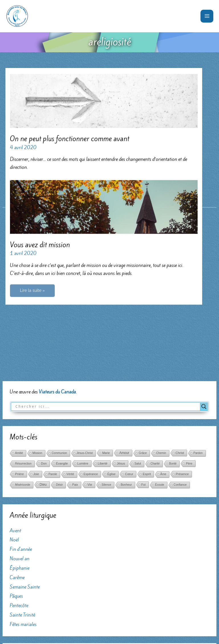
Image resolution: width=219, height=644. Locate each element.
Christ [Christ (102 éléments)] (180, 362)
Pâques (16, 505)
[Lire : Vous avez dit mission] (104, 203)
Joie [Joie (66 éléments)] (36, 383)
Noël (14, 449)
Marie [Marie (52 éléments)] (106, 362)
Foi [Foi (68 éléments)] (144, 394)
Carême (17, 486)
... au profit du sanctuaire (33, 579)
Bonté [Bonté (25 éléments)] (173, 373)
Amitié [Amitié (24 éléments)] (19, 362)
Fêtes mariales (23, 533)
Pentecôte (19, 515)
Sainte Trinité (22, 524)
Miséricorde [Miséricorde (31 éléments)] (23, 394)
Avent (15, 439)
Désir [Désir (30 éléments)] (60, 394)
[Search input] (107, 315)
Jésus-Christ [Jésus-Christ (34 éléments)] (85, 362)
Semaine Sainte (25, 496)
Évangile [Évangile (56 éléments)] (62, 373)
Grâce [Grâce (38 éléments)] (143, 362)
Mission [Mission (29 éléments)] (37, 362)
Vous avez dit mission (40, 242)
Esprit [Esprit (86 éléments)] (147, 383)
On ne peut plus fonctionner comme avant (70, 139)
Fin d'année (21, 458)
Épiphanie (20, 477)
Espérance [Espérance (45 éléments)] (91, 383)
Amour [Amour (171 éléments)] (124, 362)
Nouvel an (20, 468)
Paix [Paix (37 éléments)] (75, 394)
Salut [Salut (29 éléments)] (138, 373)
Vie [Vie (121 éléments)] (90, 394)
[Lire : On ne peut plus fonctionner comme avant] (104, 101)
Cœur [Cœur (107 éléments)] (129, 383)
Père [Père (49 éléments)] (189, 373)
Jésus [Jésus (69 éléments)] (121, 373)
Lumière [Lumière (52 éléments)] (83, 373)
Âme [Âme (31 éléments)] (163, 383)
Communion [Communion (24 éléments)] (59, 362)
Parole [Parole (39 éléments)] (53, 383)
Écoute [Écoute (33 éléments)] (160, 394)
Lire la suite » (32, 289)
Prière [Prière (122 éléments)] (20, 383)
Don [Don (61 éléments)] (44, 373)
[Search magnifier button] (204, 315)
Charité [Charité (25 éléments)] (155, 373)
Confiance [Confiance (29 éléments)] (180, 394)
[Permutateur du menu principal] (207, 16)
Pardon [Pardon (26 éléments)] (198, 362)
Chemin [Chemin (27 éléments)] (161, 362)
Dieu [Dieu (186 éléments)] (43, 394)
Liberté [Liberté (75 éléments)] (103, 373)
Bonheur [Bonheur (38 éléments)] (126, 394)
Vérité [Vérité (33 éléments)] (70, 383)
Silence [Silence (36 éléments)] (106, 394)
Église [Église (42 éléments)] (111, 383)
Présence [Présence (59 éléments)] (182, 383)
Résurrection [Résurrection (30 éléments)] (23, 373)
